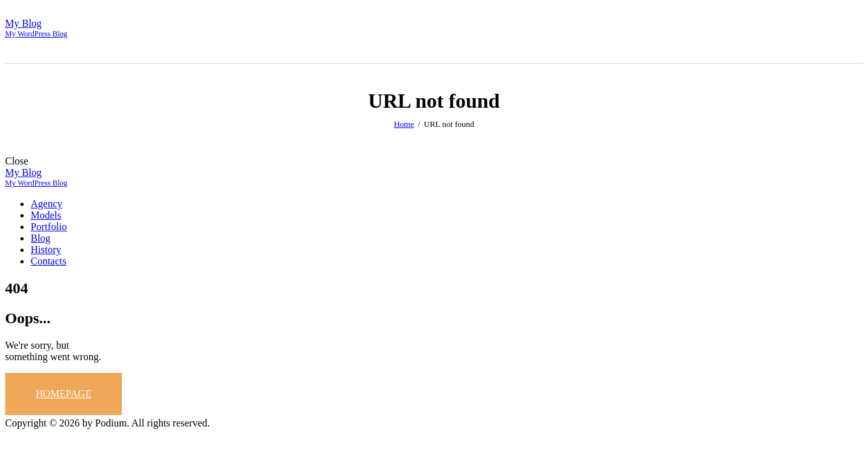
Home (404, 124)
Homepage (63, 394)
